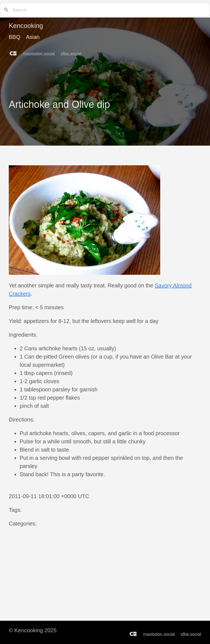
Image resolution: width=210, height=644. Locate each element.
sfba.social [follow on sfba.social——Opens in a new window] (72, 54)
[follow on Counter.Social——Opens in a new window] (15, 52)
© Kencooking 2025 (33, 630)
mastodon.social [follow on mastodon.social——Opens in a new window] (41, 54)
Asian (33, 37)
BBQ (14, 37)
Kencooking (26, 26)
